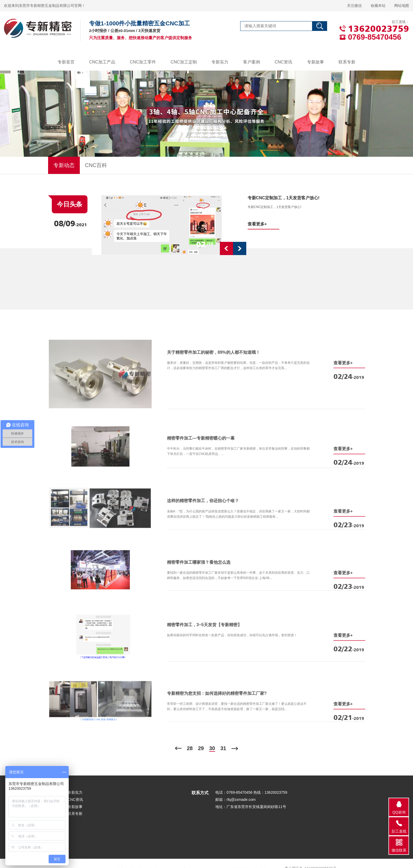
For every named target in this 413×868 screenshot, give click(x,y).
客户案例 (252, 62)
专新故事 (315, 62)
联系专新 (347, 62)
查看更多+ (257, 224)
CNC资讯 (283, 62)
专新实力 (220, 62)
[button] (226, 248)
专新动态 (64, 165)
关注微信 (354, 6)
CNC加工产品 (102, 62)
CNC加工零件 (143, 62)
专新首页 (66, 62)
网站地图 (402, 6)
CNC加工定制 (184, 62)
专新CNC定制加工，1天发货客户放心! (284, 198)
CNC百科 (96, 165)
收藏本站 (378, 6)
